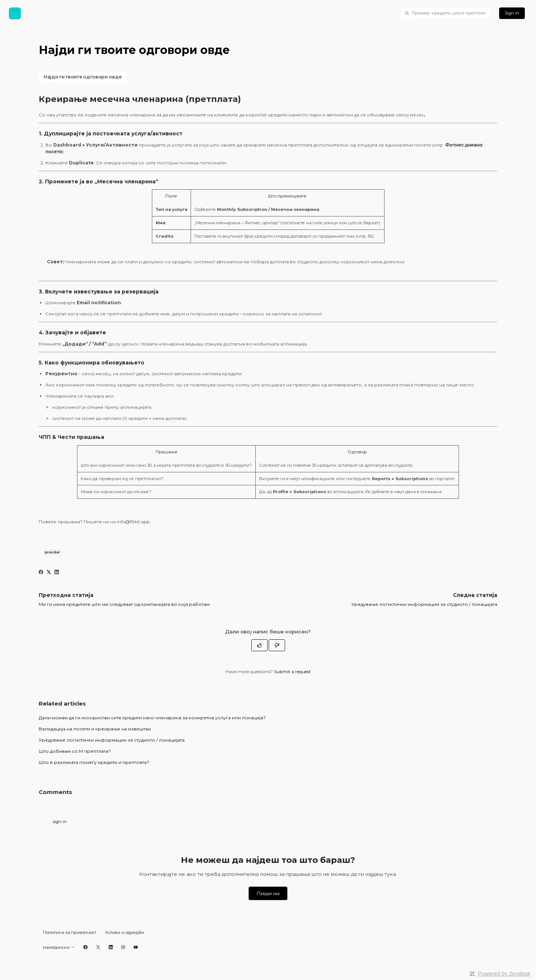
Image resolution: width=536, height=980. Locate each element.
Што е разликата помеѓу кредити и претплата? (94, 762)
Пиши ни (268, 893)
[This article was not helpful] (277, 645)
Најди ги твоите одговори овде (82, 77)
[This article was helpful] (259, 645)
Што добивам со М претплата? (75, 751)
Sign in (512, 13)
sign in (60, 822)
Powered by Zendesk (504, 973)
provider (52, 552)
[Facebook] (41, 573)
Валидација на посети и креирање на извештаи (95, 729)
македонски (59, 947)
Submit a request (292, 671)
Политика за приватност (70, 932)
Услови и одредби (125, 932)
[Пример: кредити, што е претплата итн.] (446, 13)
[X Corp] (49, 573)
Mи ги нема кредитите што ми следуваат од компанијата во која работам (124, 604)
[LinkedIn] (57, 573)
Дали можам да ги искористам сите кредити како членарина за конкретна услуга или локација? (152, 718)
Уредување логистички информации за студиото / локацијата (424, 604)
